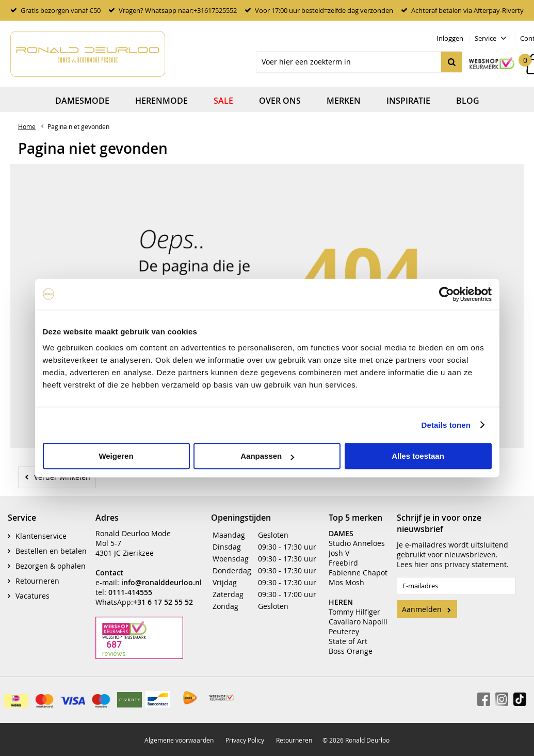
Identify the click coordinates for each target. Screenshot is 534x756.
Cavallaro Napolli (358, 622)
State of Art (348, 641)
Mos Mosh (346, 582)
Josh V (339, 553)
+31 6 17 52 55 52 (163, 602)
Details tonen (446, 425)
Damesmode (82, 101)
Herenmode (161, 101)
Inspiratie (408, 101)
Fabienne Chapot (358, 573)
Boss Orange (351, 651)
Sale (223, 101)
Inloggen (450, 38)
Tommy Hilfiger (354, 612)
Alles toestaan (418, 456)
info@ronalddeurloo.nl (161, 582)
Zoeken (451, 62)
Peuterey (344, 631)
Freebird (343, 563)
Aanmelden (422, 609)
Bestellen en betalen (51, 551)
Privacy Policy (245, 740)
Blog (468, 101)
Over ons (280, 101)
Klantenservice (41, 536)
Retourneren (37, 581)
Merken (344, 101)
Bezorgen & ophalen (51, 566)
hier (421, 564)
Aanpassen (267, 456)
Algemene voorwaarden (179, 740)
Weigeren (116, 456)
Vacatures (33, 596)
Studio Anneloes (357, 543)
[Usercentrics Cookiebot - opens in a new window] (447, 294)
